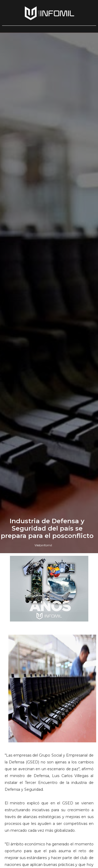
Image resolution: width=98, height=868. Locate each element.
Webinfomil (43, 545)
